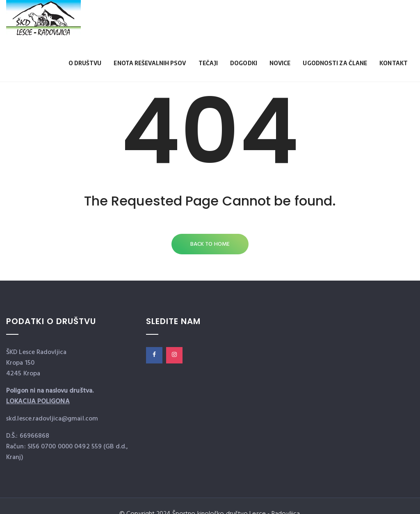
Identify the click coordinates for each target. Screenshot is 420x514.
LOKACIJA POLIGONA (38, 402)
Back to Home (210, 244)
